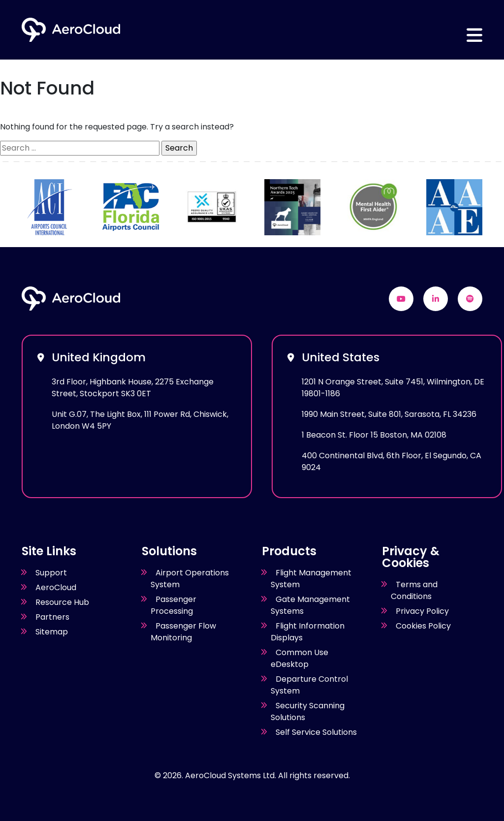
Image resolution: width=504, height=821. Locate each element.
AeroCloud (56, 587)
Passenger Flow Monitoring (183, 632)
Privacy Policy (422, 611)
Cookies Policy (423, 626)
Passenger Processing (173, 605)
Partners (52, 617)
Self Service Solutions (316, 732)
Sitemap (52, 632)
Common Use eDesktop (299, 658)
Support (51, 573)
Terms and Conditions (414, 590)
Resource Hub (62, 602)
